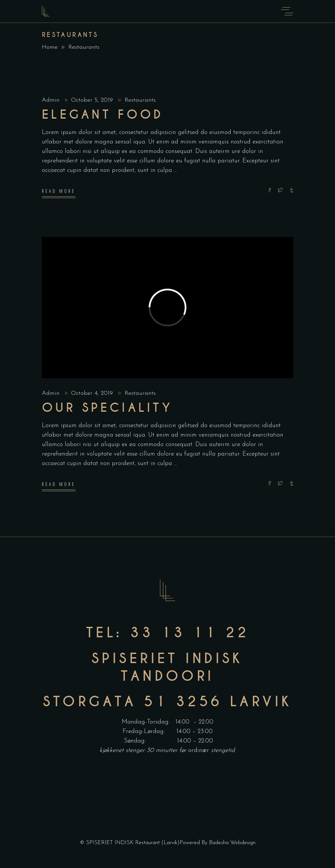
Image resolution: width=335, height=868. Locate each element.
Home (50, 47)
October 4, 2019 (93, 393)
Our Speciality (107, 408)
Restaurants (140, 100)
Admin (52, 100)
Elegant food (103, 115)
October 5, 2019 (93, 100)
